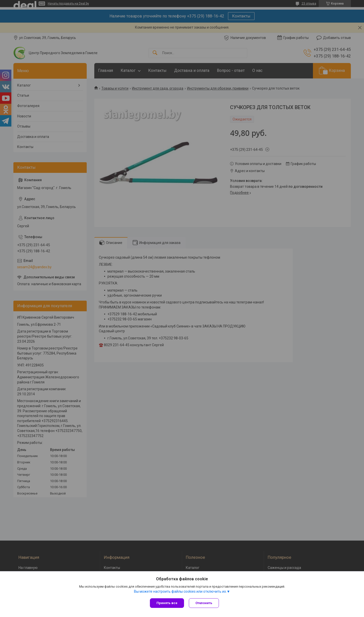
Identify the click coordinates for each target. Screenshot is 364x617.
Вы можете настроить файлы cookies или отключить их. (180, 591)
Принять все (167, 603)
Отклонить (204, 603)
